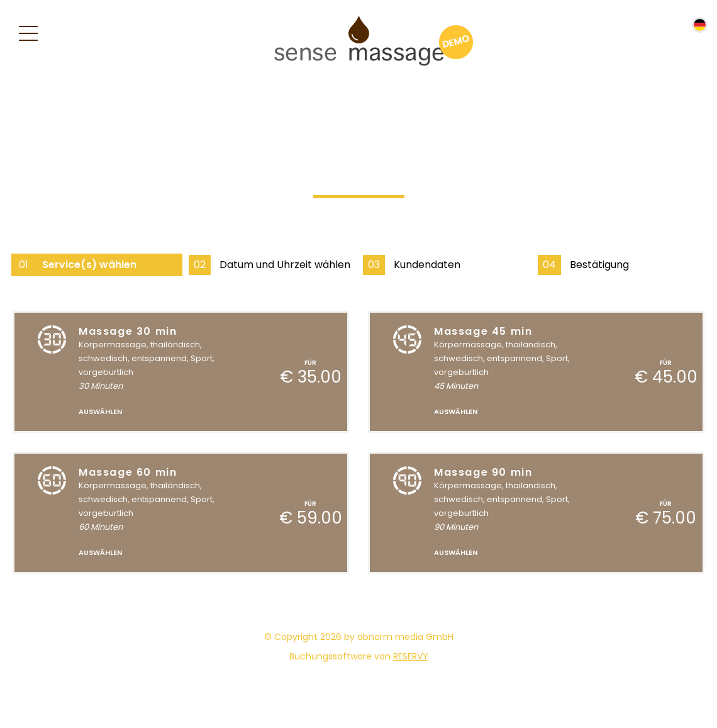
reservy (411, 656)
